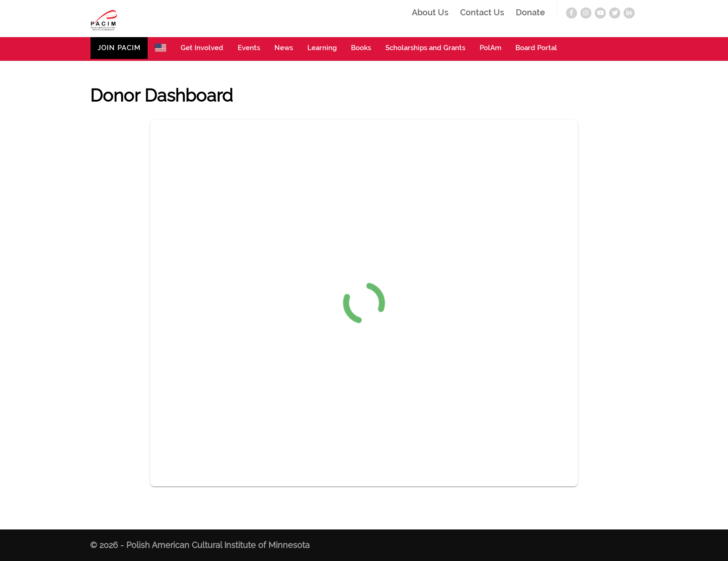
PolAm (491, 48)
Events (249, 48)
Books (361, 48)
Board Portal (536, 48)
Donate (530, 13)
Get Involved (202, 48)
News (284, 48)
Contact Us (482, 13)
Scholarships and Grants (425, 48)
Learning (322, 48)
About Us (430, 13)
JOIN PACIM (119, 48)
